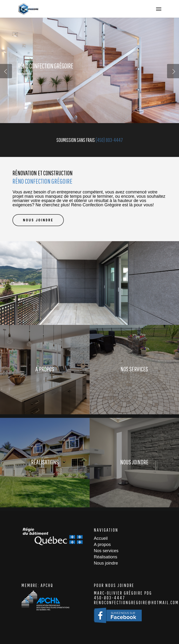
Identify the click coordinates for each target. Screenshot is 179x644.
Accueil (101, 538)
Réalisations (106, 557)
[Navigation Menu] (159, 9)
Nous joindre (106, 563)
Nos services (106, 551)
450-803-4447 (110, 598)
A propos (102, 545)
